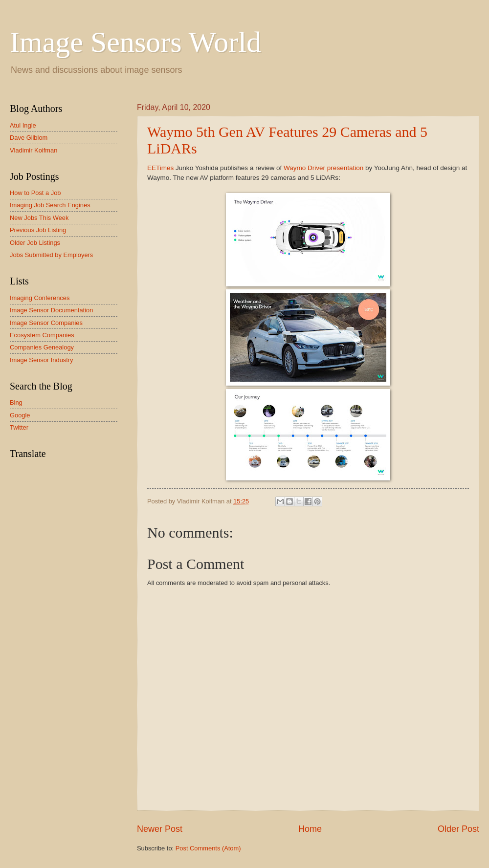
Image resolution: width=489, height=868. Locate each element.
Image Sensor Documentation (51, 310)
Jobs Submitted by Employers (51, 255)
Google (20, 415)
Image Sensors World (135, 42)
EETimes (160, 168)
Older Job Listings (35, 243)
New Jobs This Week (39, 218)
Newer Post (160, 829)
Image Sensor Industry (42, 360)
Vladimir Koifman (33, 150)
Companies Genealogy (42, 347)
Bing (16, 402)
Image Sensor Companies (46, 323)
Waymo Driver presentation (323, 168)
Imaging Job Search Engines (50, 205)
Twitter (19, 427)
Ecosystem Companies (42, 335)
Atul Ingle (23, 125)
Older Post (458, 829)
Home (310, 829)
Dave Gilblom (29, 138)
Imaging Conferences (40, 298)
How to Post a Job (35, 193)
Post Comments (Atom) (208, 848)
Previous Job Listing (38, 230)
